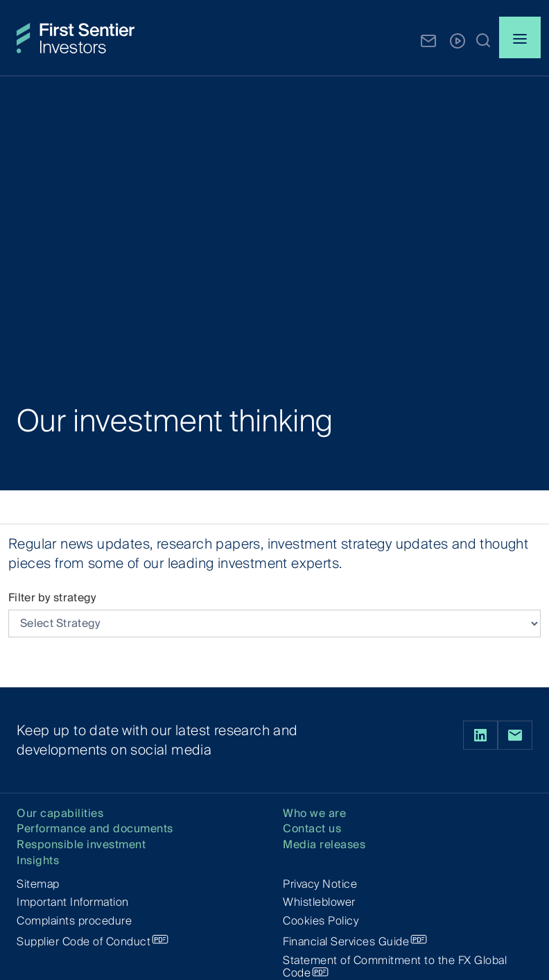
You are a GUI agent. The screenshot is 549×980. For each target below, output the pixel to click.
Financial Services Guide (346, 942)
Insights (38, 861)
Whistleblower (319, 902)
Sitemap (38, 884)
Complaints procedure (74, 921)
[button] (483, 40)
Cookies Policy (321, 921)
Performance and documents (95, 829)
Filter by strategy (52, 598)
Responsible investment (81, 845)
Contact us (312, 829)
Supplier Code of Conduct (84, 942)
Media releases (324, 845)
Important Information (73, 902)
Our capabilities (60, 814)
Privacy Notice (320, 884)
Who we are (314, 814)
